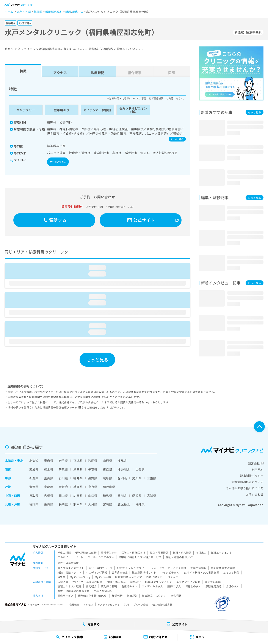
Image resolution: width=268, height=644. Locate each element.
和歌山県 (109, 487)
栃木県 (49, 469)
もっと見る (177, 139)
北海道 (9, 461)
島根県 (49, 496)
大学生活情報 (198, 568)
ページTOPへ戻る (259, 427)
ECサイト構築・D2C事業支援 (201, 572)
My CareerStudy (80, 577)
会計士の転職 (213, 582)
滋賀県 (34, 487)
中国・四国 (13, 496)
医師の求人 (174, 586)
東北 (20, 461)
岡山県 (63, 496)
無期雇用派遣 (214, 586)
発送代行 (117, 596)
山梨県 (140, 469)
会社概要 (74, 604)
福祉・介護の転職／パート (182, 557)
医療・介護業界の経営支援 (74, 591)
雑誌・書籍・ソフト (70, 572)
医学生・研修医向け (133, 553)
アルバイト (64, 557)
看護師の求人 (129, 586)
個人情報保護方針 (162, 604)
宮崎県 (107, 504)
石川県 (63, 478)
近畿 (8, 487)
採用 (127, 604)
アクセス (60, 73)
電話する (55, 220)
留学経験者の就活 (86, 553)
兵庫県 (78, 487)
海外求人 (201, 553)
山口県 (93, 496)
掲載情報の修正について (248, 482)
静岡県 (122, 478)
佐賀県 (49, 504)
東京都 (107, 469)
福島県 (122, 461)
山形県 (107, 461)
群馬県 (63, 469)
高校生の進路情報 (68, 563)
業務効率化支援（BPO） (93, 596)
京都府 (49, 487)
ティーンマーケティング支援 (169, 568)
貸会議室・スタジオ (154, 596)
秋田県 (93, 461)
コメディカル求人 (152, 586)
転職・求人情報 (182, 553)
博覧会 (62, 577)
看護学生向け (109, 553)
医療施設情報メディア (129, 577)
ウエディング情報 (96, 572)
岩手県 (63, 461)
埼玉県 (78, 469)
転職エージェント (222, 553)
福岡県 (34, 504)
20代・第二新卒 (116, 582)
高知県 (152, 496)
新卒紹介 (136, 582)
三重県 (152, 478)
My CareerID (103, 577)
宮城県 (78, 461)
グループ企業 (141, 604)
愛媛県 (137, 496)
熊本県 (78, 504)
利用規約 (258, 470)
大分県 (93, 504)
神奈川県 (124, 469)
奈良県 (93, 487)
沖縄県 (140, 504)
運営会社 (256, 463)
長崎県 (63, 504)
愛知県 (137, 478)
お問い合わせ (255, 494)
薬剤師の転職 (109, 586)
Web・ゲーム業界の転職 (87, 582)
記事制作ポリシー (252, 476)
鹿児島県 (124, 504)
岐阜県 (107, 478)
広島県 (78, 496)
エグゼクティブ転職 (188, 582)
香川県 (122, 496)
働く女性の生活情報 (223, 568)
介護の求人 (233, 586)
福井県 (78, 478)
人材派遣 (63, 582)
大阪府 (63, 487)
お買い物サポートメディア (162, 577)
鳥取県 (34, 496)
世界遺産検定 (120, 572)
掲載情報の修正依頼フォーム (62, 407)
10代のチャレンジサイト (132, 568)
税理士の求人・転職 (70, 586)
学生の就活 (64, 553)
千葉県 (93, 469)
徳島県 (107, 496)
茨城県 (34, 469)
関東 (8, 469)
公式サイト (141, 220)
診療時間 (97, 73)
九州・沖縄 (13, 504)
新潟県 (34, 478)
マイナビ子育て (170, 572)
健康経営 (132, 596)
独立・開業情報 (159, 553)
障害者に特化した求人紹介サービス (140, 557)
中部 (8, 478)
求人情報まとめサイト (71, 568)
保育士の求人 (193, 586)
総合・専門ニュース (101, 568)
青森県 (49, 461)
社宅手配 (176, 596)
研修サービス (66, 596)
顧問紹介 (91, 586)
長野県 (93, 478)
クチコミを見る (58, 162)
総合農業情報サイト (144, 572)
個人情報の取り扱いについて (244, 488)
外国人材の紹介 (103, 591)
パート (79, 557)
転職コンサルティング (158, 582)
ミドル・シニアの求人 (101, 557)
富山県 (49, 478)
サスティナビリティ (109, 604)
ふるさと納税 (231, 572)
